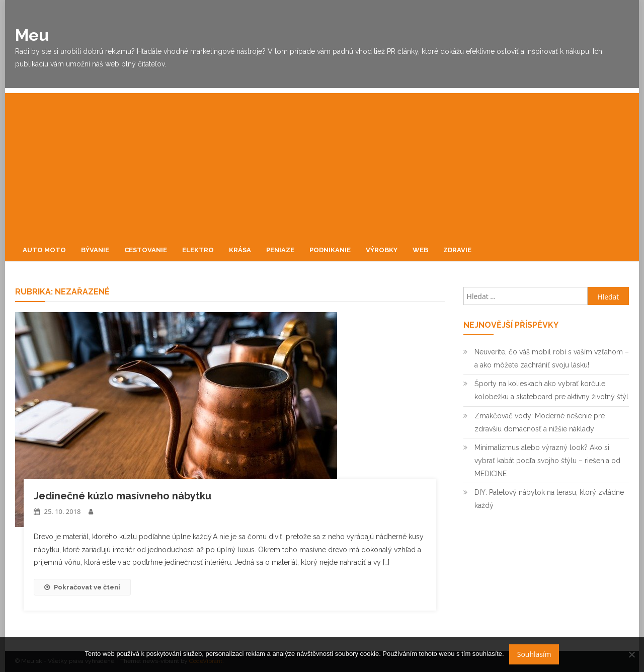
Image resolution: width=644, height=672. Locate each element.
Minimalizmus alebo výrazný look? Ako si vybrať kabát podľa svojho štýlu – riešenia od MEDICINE (547, 461)
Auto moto (44, 250)
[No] (631, 654)
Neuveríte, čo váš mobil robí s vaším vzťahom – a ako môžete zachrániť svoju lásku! (552, 358)
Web (420, 250)
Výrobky (382, 250)
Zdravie (457, 250)
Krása (240, 250)
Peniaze (280, 250)
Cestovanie (146, 250)
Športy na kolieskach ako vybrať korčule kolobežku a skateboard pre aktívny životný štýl (551, 390)
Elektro (198, 250)
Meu (32, 35)
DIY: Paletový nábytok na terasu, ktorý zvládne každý (549, 499)
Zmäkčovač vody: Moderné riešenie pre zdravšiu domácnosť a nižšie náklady (540, 422)
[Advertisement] (322, 164)
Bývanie (95, 250)
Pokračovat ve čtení (82, 587)
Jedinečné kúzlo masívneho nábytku (123, 496)
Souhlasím (534, 654)
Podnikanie (330, 250)
